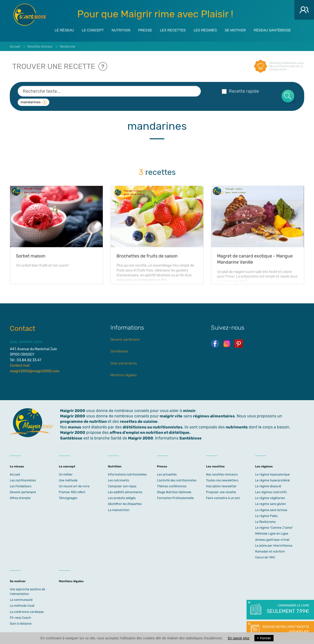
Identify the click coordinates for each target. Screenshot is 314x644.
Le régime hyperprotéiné (272, 480)
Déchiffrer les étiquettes (125, 504)
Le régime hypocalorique (272, 475)
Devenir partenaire (125, 340)
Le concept (93, 30)
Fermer (264, 638)
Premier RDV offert (72, 492)
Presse (145, 30)
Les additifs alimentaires (125, 492)
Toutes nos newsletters (222, 480)
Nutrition (121, 30)
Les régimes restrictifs (271, 492)
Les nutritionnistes (23, 480)
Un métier (66, 475)
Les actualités (167, 475)
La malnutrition (119, 510)
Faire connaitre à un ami (223, 498)
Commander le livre (288, 609)
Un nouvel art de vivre (74, 486)
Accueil (15, 475)
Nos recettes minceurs (222, 475)
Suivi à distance (21, 624)
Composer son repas (122, 486)
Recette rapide (240, 91)
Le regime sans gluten (270, 504)
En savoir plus (239, 638)
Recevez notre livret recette (285, 631)
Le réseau (64, 30)
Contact (23, 328)
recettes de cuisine (139, 421)
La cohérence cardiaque (27, 612)
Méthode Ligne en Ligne (272, 534)
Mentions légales (124, 375)
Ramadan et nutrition (270, 552)
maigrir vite (171, 416)
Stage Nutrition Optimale (174, 492)
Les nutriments (118, 480)
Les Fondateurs (21, 486)
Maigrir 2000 (30, 15)
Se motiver (235, 30)
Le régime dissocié (268, 486)
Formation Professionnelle (175, 498)
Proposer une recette (221, 492)
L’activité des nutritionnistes (177, 480)
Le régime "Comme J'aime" (274, 528)
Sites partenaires (124, 363)
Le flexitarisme (265, 522)
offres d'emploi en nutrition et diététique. (150, 432)
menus (75, 427)
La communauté (21, 600)
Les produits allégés (122, 498)
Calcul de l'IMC (265, 557)
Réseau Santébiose (272, 30)
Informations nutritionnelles (127, 475)
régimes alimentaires (214, 416)
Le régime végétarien (270, 498)
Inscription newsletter (221, 486)
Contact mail (20, 366)
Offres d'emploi (20, 498)
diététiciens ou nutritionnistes (153, 427)
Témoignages (68, 498)
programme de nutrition (83, 421)
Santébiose (119, 351)
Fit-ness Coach (20, 618)
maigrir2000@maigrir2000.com (35, 371)
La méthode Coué (22, 606)
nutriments (237, 427)
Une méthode (68, 480)
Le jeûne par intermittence (274, 546)
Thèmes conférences (172, 486)
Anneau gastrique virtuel (272, 540)
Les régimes (205, 30)
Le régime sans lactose (271, 510)
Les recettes (173, 30)
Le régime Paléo (266, 516)
